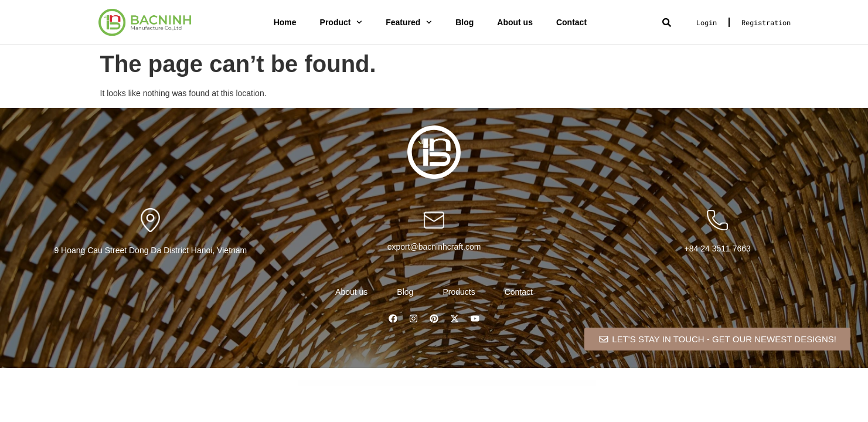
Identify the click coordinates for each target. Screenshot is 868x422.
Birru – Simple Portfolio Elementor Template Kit (405, 383)
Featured (409, 22)
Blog (464, 22)
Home (285, 22)
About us (515, 22)
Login (707, 22)
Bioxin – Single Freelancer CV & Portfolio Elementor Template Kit (388, 383)
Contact (571, 22)
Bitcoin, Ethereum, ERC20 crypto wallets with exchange (446, 383)
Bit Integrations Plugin (416, 383)
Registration (766, 22)
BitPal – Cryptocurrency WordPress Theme (477, 383)
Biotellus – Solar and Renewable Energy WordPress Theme (369, 383)
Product (341, 22)
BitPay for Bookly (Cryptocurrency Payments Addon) (491, 383)
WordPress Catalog (356, 383)
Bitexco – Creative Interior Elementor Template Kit (462, 383)
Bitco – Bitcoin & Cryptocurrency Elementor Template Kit (429, 383)
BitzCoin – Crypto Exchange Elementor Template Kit (508, 383)
